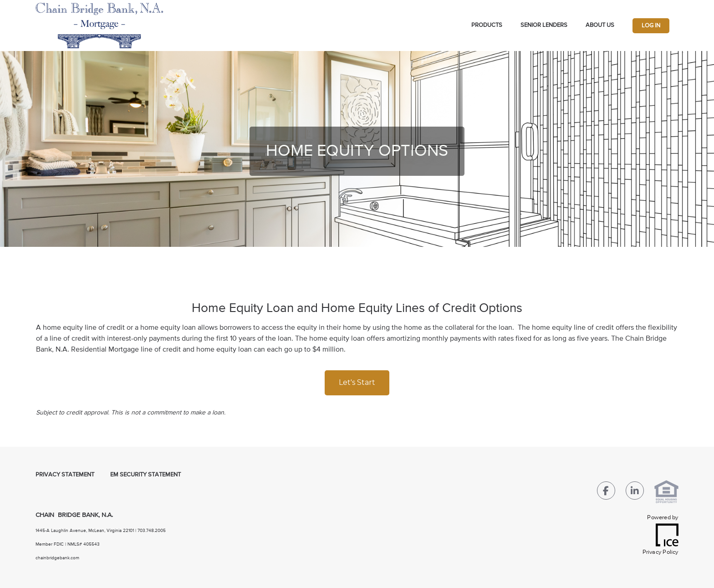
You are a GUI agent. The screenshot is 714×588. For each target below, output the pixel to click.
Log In (651, 26)
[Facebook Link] (606, 493)
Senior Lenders (544, 25)
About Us (600, 25)
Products (487, 25)
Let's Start (357, 382)
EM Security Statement (145, 475)
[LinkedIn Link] (635, 493)
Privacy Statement (65, 475)
